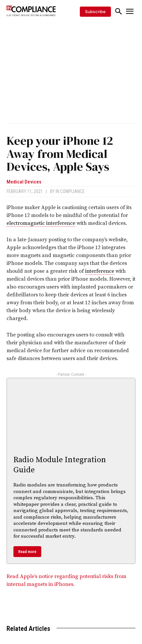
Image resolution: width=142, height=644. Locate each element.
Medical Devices (24, 182)
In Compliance (70, 191)
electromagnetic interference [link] (41, 223)
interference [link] (100, 271)
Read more (27, 552)
